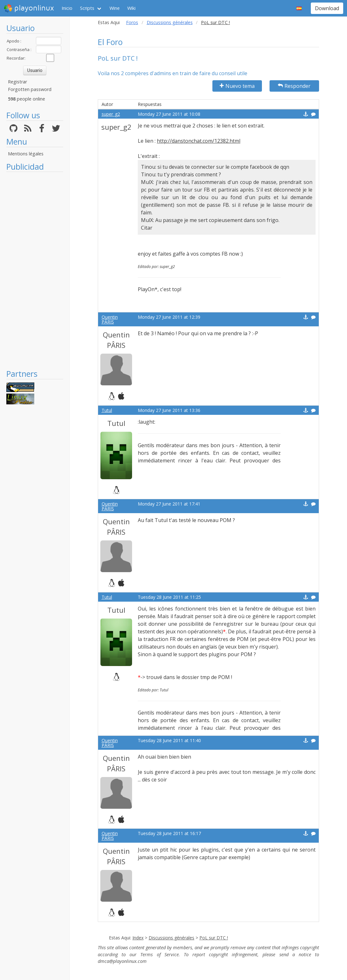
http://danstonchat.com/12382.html (199, 141)
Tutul (107, 410)
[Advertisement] (35, 270)
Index (138, 938)
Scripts (87, 8)
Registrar (17, 82)
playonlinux (29, 8)
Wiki (131, 8)
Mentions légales (26, 154)
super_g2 (111, 114)
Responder (294, 86)
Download (327, 8)
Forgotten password (30, 89)
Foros (132, 22)
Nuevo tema (237, 86)
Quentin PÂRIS (110, 319)
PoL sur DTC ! (214, 938)
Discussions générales (170, 22)
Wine (115, 8)
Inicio (67, 8)
